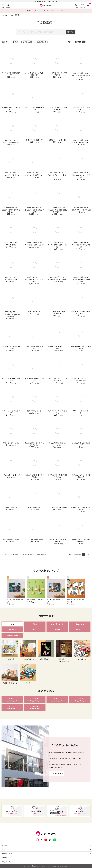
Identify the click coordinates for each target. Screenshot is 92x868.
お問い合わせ (5, 849)
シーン (63, 10)
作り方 (29, 10)
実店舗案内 (57, 774)
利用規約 (4, 858)
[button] (89, 42)
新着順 (15, 42)
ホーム (4, 15)
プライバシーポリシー (7, 862)
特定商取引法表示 (7, 854)
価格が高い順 (42, 42)
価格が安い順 (27, 42)
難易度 (46, 10)
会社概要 (4, 845)
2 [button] (86, 42)
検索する (70, 32)
